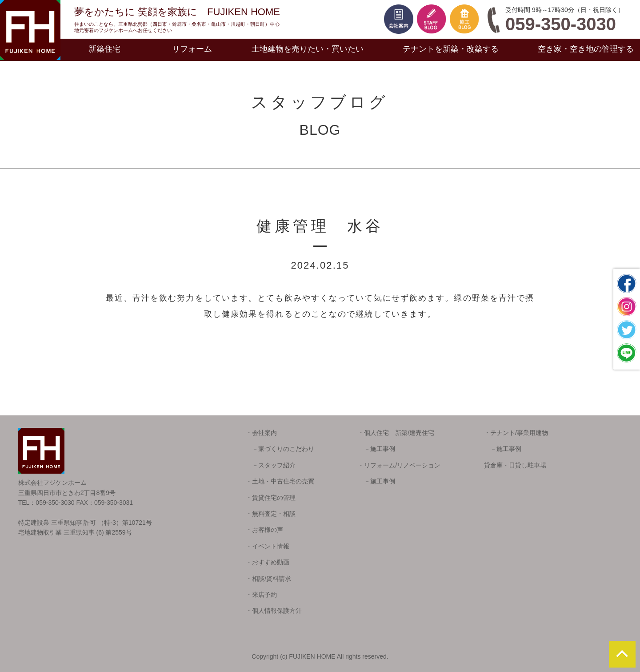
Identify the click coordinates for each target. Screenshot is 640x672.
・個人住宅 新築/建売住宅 (396, 433)
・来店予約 (261, 595)
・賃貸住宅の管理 (271, 498)
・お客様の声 (264, 530)
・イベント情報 (268, 546)
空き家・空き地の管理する (586, 49)
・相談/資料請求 (268, 579)
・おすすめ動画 (268, 562)
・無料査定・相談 (271, 514)
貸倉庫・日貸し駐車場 (515, 465)
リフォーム (192, 49)
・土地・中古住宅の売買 (280, 481)
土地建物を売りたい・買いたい (308, 49)
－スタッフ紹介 (271, 465)
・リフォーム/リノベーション (399, 465)
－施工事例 (376, 449)
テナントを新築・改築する (451, 49)
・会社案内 (261, 433)
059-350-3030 (561, 24)
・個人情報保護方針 (274, 611)
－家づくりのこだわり (280, 449)
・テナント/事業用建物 (516, 433)
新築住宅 (104, 49)
